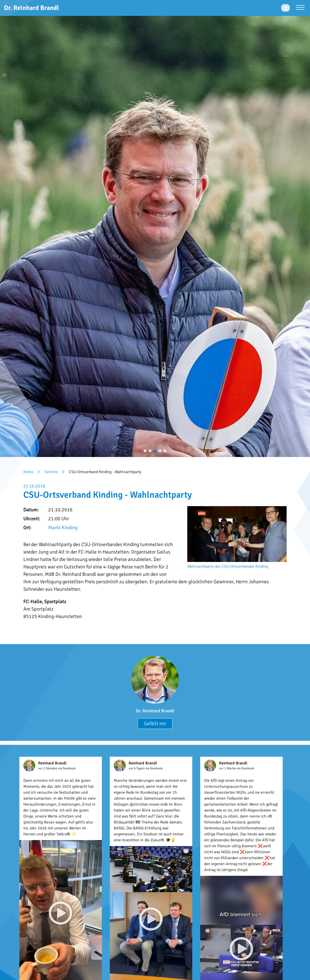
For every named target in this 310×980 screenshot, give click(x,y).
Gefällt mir (155, 724)
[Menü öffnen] (300, 8)
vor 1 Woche (228, 768)
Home (28, 472)
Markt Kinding (63, 528)
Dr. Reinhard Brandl (155, 711)
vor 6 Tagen (137, 768)
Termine (51, 472)
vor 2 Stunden (48, 768)
